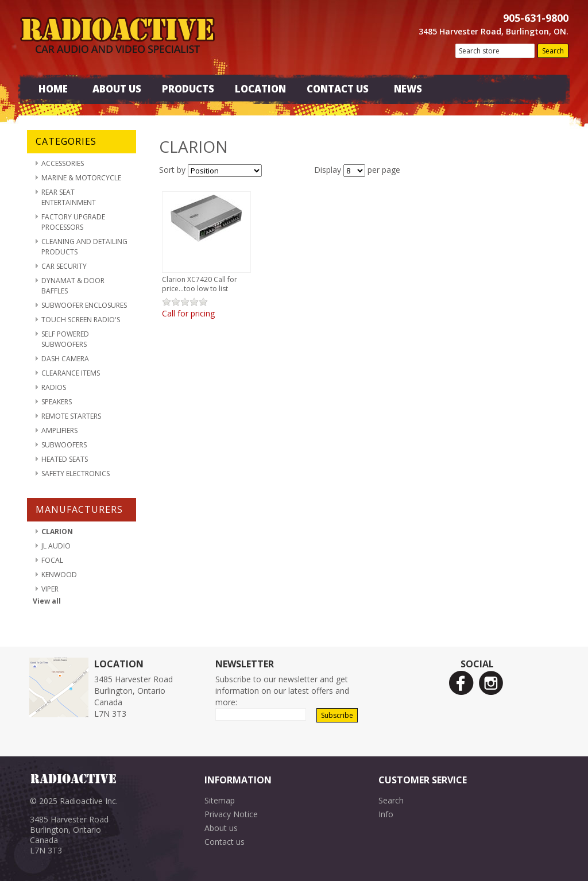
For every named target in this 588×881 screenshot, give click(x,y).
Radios (54, 387)
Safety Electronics (76, 474)
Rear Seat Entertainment (69, 197)
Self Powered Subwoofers (65, 339)
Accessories (63, 163)
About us (221, 828)
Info (386, 814)
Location (260, 89)
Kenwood (59, 575)
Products (188, 89)
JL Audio (56, 546)
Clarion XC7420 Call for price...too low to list (200, 284)
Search (391, 800)
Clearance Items (71, 373)
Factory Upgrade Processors (73, 222)
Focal (52, 560)
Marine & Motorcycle (81, 178)
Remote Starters (71, 416)
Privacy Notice (231, 814)
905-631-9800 (536, 18)
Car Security (64, 266)
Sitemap (220, 800)
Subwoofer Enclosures (84, 305)
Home (53, 89)
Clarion (57, 532)
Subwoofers (64, 445)
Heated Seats (65, 459)
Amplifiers (59, 430)
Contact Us (338, 89)
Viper (50, 589)
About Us (117, 89)
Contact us (225, 842)
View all (47, 601)
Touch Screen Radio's (81, 320)
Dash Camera (65, 359)
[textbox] (495, 51)
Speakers (57, 402)
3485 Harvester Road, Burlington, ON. (494, 31)
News (408, 89)
